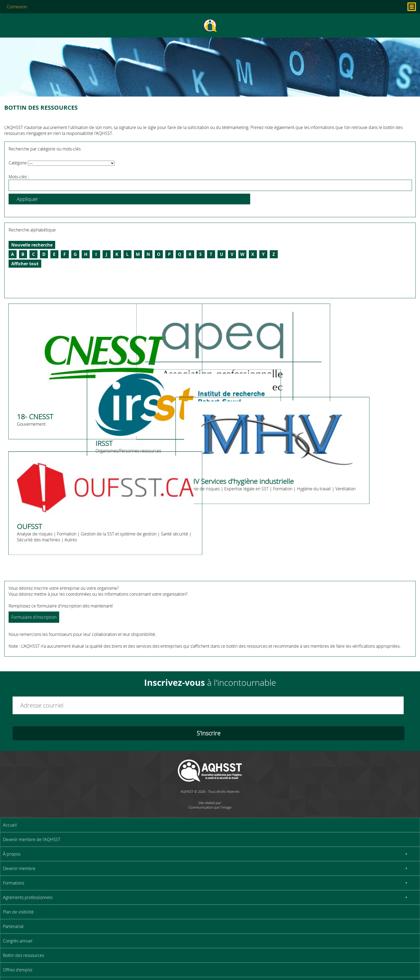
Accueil (10, 825)
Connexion (17, 7)
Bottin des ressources (23, 955)
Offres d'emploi (18, 970)
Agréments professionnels (28, 897)
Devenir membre (19, 868)
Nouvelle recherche (32, 245)
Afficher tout (25, 264)
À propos (12, 854)
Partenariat (13, 926)
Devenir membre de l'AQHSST (32, 839)
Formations (14, 883)
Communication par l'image (210, 807)
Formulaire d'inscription (34, 617)
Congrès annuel (18, 941)
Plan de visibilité (18, 912)
